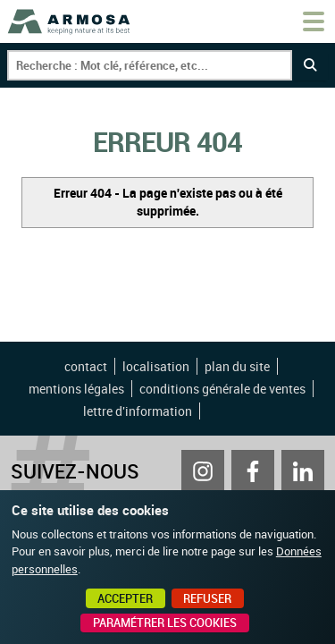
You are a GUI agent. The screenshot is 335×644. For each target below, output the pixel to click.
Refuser (207, 598)
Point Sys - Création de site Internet (233, 412)
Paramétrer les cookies (165, 623)
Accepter (125, 598)
